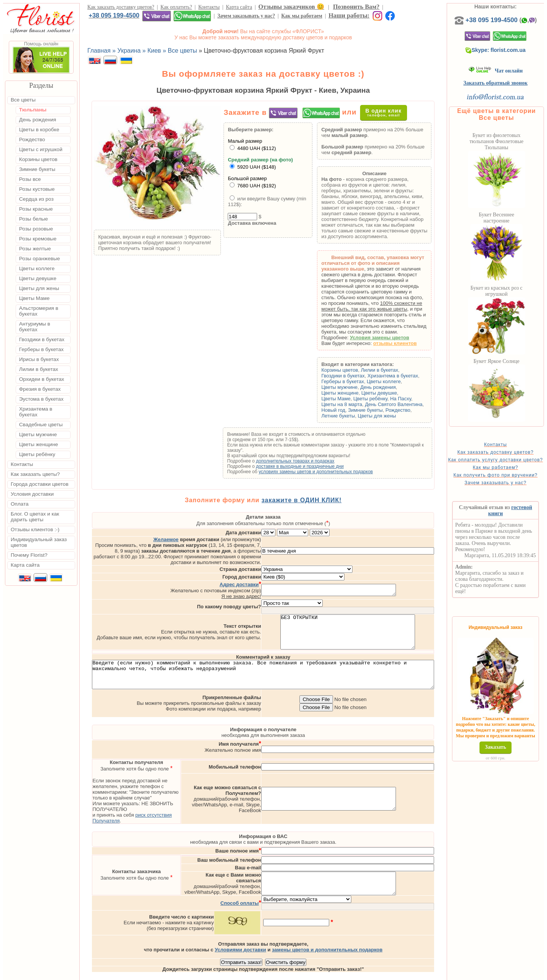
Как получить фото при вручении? (508, 491)
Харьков (387, 973)
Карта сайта (239, 7)
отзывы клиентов (412, 343)
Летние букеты (356, 416)
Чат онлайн (508, 78)
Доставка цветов (252, 973)
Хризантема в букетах (410, 376)
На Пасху (418, 399)
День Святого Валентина (411, 404)
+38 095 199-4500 (114, 15)
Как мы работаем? (508, 480)
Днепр (410, 973)
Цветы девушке (397, 393)
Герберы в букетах (360, 381)
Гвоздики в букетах (360, 376)
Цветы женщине (357, 393)
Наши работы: (349, 15)
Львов (338, 973)
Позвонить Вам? (356, 7)
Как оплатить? (176, 7)
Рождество (415, 410)
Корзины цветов (357, 370)
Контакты (209, 7)
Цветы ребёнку (388, 399)
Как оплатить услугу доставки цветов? (508, 470)
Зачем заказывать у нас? (246, 16)
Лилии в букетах (397, 370)
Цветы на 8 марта (359, 404)
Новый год (351, 410)
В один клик (388, 112)
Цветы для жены (394, 416)
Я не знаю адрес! (273, 580)
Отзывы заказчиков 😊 (291, 7)
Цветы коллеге (401, 381)
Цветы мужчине (357, 387)
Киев (319, 973)
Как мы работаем (302, 16)
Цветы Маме (353, 399)
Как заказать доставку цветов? (121, 7)
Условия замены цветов (397, 338)
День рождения (395, 387)
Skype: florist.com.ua (508, 58)
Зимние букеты (383, 410)
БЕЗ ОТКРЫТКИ (380, 619)
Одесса (361, 973)
